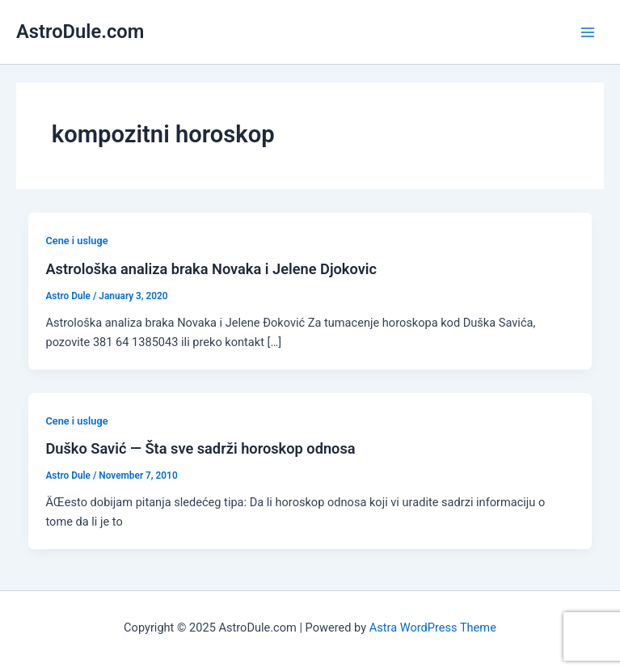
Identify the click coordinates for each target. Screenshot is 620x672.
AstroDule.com (80, 32)
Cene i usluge (76, 241)
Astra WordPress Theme (433, 628)
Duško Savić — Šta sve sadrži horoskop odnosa (200, 448)
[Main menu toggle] (588, 32)
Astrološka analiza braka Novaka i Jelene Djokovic (211, 269)
